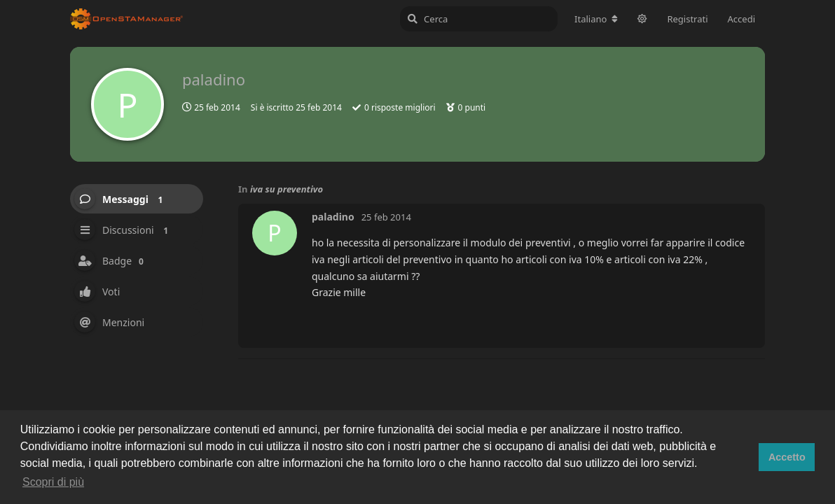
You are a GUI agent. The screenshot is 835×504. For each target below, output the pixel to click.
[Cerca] (479, 19)
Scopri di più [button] (53, 482)
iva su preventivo (287, 189)
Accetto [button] (787, 457)
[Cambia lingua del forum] (596, 19)
